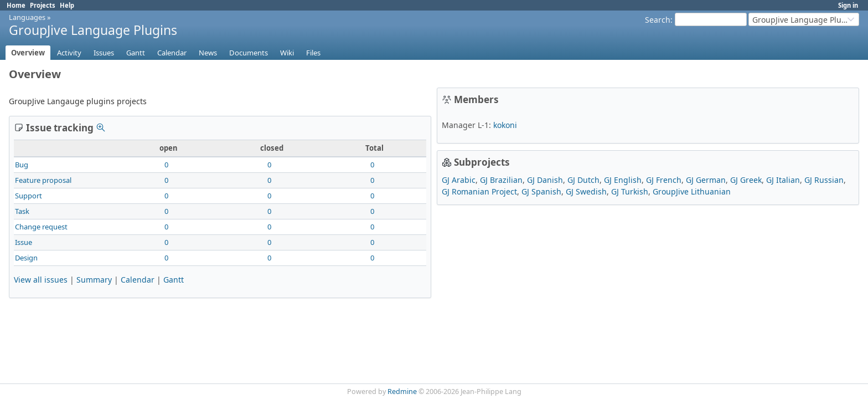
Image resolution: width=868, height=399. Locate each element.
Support (29, 196)
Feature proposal (43, 180)
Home (16, 5)
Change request (41, 227)
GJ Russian (824, 180)
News (208, 53)
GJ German (706, 180)
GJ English (623, 180)
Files (313, 53)
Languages (27, 17)
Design (26, 258)
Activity (69, 53)
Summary (94, 280)
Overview (28, 53)
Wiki (287, 53)
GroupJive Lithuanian (692, 191)
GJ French (664, 180)
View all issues (41, 280)
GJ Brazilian (501, 180)
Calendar (172, 53)
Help (67, 5)
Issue (24, 242)
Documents (249, 53)
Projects (43, 5)
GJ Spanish (541, 191)
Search (658, 20)
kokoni (505, 125)
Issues (104, 53)
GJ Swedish (586, 191)
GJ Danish (545, 180)
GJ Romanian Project (479, 191)
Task (22, 211)
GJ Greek (746, 180)
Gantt (136, 53)
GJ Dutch (583, 180)
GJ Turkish (630, 191)
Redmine (402, 392)
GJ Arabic (459, 180)
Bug (22, 165)
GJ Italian (783, 180)
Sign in (848, 5)
